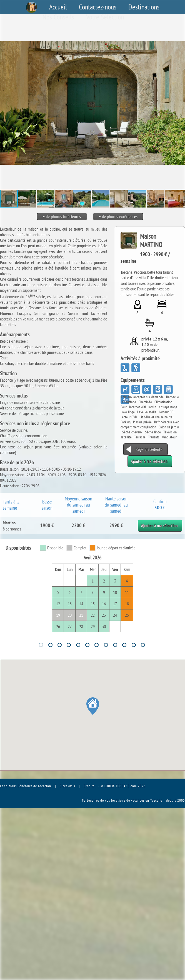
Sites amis (67, 786)
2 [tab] (50, 645)
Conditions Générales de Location (26, 786)
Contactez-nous (98, 7)
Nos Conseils (58, 17)
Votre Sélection (105, 17)
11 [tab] (134, 645)
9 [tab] (115, 645)
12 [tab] (143, 645)
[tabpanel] (92, 593)
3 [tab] (60, 645)
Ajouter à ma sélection (160, 522)
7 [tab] (97, 645)
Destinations (144, 7)
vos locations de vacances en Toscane (134, 800)
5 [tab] (78, 645)
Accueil (58, 7)
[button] (180, 103)
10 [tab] (124, 645)
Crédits (89, 786)
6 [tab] (87, 645)
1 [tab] (41, 645)
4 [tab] (69, 645)
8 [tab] (106, 645)
